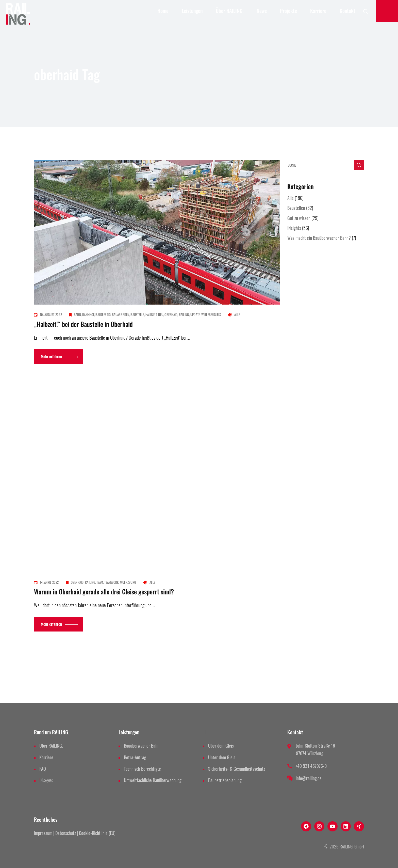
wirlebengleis (211, 314)
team (100, 582)
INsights (294, 228)
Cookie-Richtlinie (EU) (97, 833)
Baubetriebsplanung (225, 780)
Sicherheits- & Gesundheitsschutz (237, 769)
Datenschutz (66, 833)
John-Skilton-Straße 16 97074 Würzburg (316, 749)
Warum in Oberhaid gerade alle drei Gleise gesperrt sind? (104, 591)
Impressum (43, 833)
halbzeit (151, 314)
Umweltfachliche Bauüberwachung (153, 780)
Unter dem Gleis (222, 757)
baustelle (137, 314)
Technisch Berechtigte (142, 769)
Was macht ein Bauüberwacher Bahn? (319, 238)
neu (161, 314)
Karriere (46, 757)
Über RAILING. (51, 746)
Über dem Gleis (221, 746)
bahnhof (88, 314)
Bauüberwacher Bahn (142, 746)
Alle (237, 314)
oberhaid (171, 314)
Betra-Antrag (135, 757)
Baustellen (296, 208)
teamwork (111, 582)
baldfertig (103, 314)
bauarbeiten (121, 314)
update (195, 314)
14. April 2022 (49, 582)
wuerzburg (128, 582)
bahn (77, 314)
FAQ (43, 769)
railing (184, 314)
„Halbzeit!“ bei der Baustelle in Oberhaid (83, 324)
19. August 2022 (51, 314)
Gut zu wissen (299, 218)
